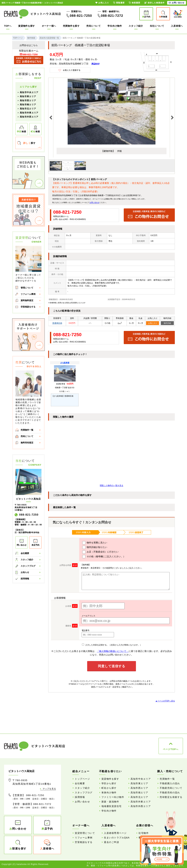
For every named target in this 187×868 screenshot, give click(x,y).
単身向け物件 (109, 793)
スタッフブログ (28, 566)
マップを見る (49, 789)
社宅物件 (144, 833)
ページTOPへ (171, 749)
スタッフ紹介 (136, 26)
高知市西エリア (28, 100)
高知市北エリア (28, 109)
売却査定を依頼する (171, 797)
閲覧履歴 (119, 3)
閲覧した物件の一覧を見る (112, 485)
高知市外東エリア (29, 113)
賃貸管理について (85, 833)
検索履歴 (134, 3)
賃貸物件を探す (27, 26)
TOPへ (8, 26)
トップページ (82, 779)
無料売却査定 (27, 443)
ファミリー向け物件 (113, 797)
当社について (157, 26)
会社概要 (25, 553)
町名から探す (109, 788)
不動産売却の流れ (170, 793)
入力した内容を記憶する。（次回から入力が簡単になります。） (112, 645)
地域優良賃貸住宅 (112, 806)
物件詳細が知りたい (95, 547)
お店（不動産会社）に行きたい (100, 552)
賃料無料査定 (27, 300)
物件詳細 (167, 323)
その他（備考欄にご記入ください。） (104, 557)
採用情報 (25, 579)
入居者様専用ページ (115, 833)
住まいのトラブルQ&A (117, 838)
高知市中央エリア (29, 92)
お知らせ (25, 572)
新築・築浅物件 (110, 802)
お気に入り (153, 323)
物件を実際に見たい (95, 543)
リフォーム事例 (28, 294)
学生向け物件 (115, 26)
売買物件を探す (71, 26)
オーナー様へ (49, 26)
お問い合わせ (94, 202)
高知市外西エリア (29, 117)
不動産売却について (171, 788)
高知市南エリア (28, 105)
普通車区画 (57, 323)
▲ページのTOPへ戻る (165, 701)
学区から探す (109, 783)
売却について (93, 26)
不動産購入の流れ (170, 783)
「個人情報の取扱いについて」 (113, 651)
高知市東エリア (28, 96)
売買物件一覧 (27, 430)
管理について (27, 288)
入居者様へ (177, 26)
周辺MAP (96, 64)
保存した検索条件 (154, 3)
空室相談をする (28, 307)
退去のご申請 (111, 842)
